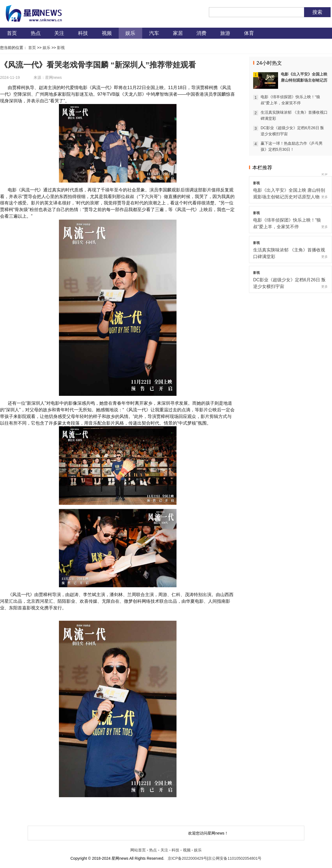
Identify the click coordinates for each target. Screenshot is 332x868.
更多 (325, 174)
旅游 (225, 33)
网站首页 (138, 850)
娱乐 (130, 33)
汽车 (154, 33)
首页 (12, 33)
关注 (59, 33)
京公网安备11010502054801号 (235, 858)
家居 (178, 33)
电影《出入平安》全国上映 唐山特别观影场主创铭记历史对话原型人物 (304, 80)
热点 (36, 33)
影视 (61, 48)
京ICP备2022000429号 (187, 858)
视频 (107, 33)
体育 (249, 33)
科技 (83, 33)
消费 (201, 33)
